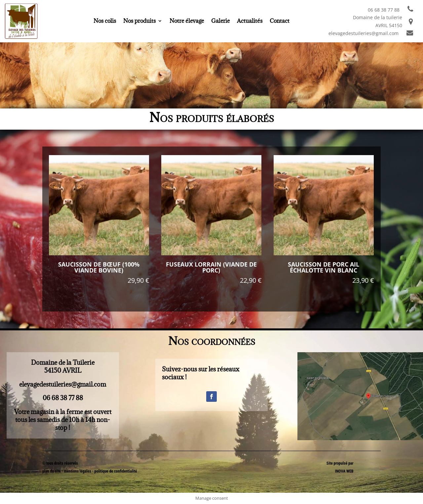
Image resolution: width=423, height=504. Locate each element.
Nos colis (105, 21)
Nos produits (139, 21)
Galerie (220, 21)
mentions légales (78, 471)
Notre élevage (187, 21)
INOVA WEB (344, 471)
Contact (280, 21)
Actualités (250, 21)
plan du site (52, 471)
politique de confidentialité (116, 471)
